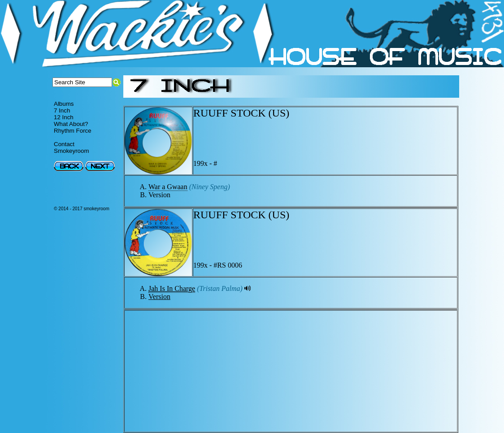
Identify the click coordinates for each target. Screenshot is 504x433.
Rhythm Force (73, 131)
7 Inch (62, 110)
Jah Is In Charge (172, 288)
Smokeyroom (72, 151)
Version (159, 297)
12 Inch (64, 117)
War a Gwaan (168, 187)
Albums (64, 104)
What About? (71, 124)
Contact (64, 144)
